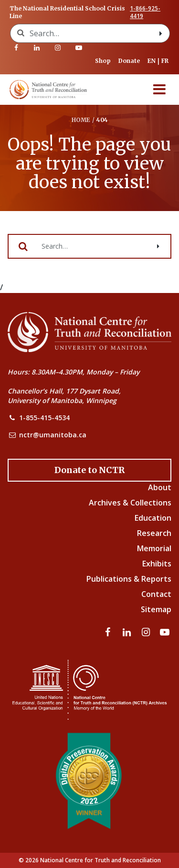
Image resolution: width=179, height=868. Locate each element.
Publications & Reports (129, 579)
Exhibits (157, 564)
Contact (156, 594)
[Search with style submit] (161, 33)
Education (153, 518)
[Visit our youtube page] (79, 48)
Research (154, 533)
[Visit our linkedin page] (37, 48)
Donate (129, 61)
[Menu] (159, 90)
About (160, 487)
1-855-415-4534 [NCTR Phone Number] (44, 418)
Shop (103, 61)
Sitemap (156, 609)
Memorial (154, 548)
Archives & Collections (130, 503)
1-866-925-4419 (145, 12)
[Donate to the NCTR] (89, 470)
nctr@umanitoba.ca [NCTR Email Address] (53, 435)
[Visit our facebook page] (16, 48)
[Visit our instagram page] (58, 48)
